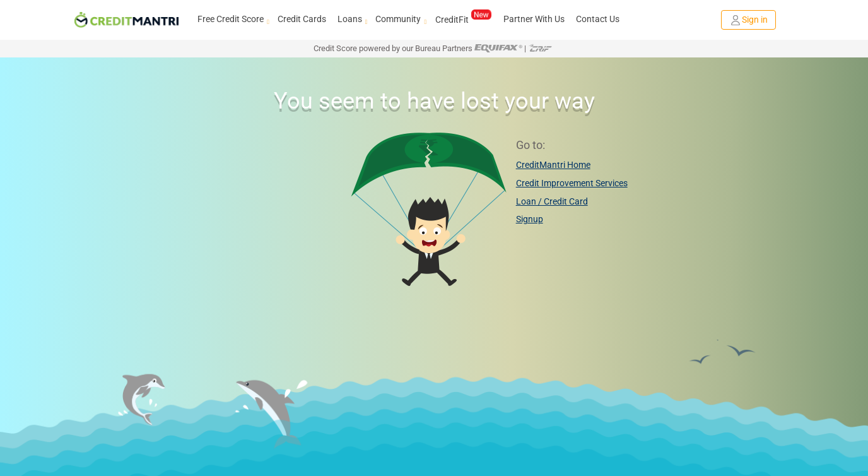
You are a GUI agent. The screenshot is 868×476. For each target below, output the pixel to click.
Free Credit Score (232, 20)
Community (399, 20)
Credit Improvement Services (572, 183)
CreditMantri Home (553, 165)
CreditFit (463, 19)
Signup (530, 219)
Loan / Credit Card (552, 201)
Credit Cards (302, 19)
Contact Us (598, 19)
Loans (351, 20)
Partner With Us (534, 19)
